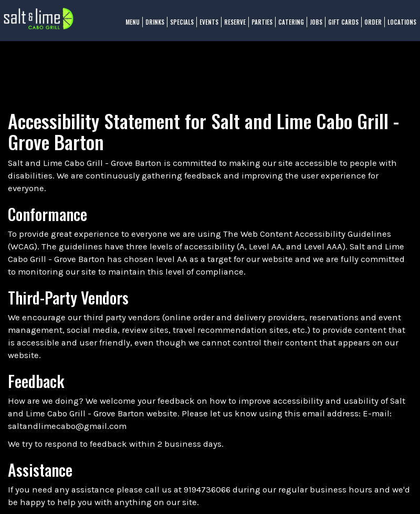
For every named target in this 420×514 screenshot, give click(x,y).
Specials (178, 26)
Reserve (231, 26)
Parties (258, 26)
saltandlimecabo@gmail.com (67, 426)
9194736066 (207, 490)
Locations (398, 26)
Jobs (312, 26)
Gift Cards (339, 26)
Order (369, 26)
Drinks (151, 26)
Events (205, 26)
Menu (128, 26)
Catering (287, 26)
